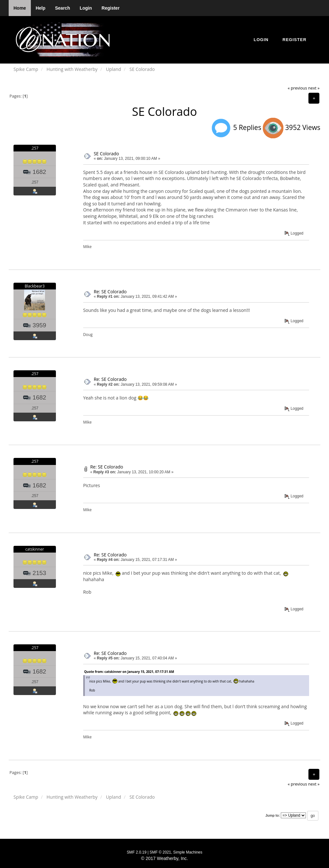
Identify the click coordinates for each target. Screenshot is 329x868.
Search (62, 8)
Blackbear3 (35, 286)
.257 (35, 148)
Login (86, 8)
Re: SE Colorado (110, 292)
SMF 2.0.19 (136, 852)
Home (20, 8)
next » (314, 88)
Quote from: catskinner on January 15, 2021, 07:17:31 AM (129, 672)
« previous (298, 88)
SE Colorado (107, 154)
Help (40, 8)
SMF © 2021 (160, 852)
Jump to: (273, 815)
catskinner (35, 549)
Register (111, 8)
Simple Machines (188, 852)
